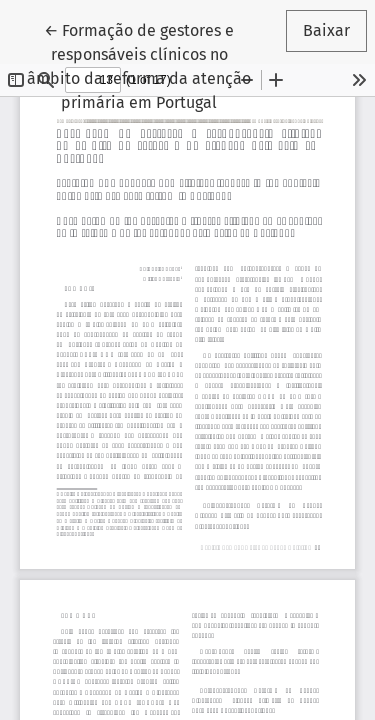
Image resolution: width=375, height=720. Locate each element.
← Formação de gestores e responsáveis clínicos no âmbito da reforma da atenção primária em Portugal (148, 65)
